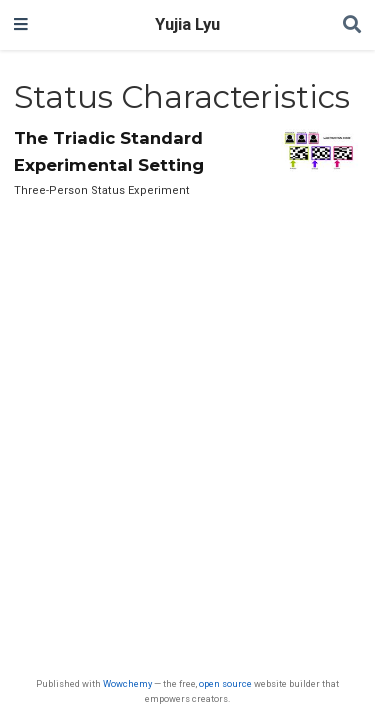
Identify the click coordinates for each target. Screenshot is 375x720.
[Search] (352, 25)
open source (225, 683)
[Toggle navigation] (21, 25)
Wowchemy (127, 683)
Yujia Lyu (187, 24)
